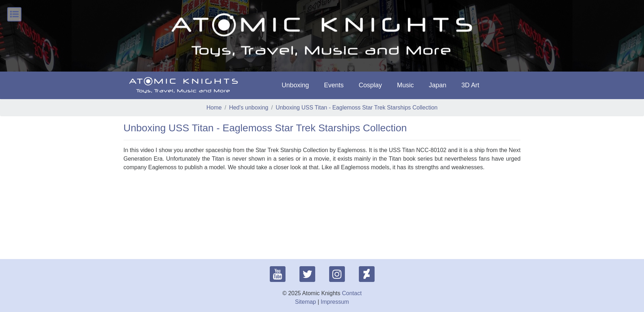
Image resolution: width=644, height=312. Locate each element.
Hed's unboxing (249, 108)
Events (334, 85)
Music (405, 85)
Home (214, 108)
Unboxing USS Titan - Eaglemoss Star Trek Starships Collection (357, 108)
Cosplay (370, 85)
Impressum (335, 302)
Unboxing (295, 85)
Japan (438, 85)
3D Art (470, 85)
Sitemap (306, 302)
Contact (352, 293)
